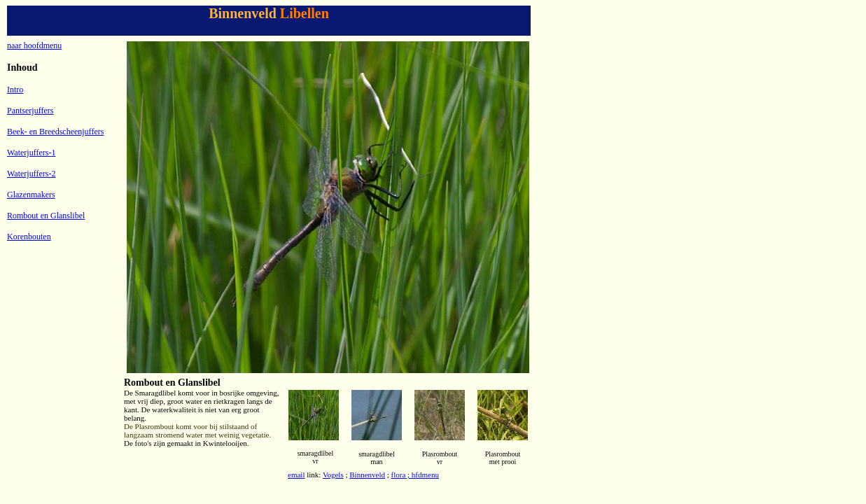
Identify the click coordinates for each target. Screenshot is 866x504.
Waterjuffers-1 (31, 153)
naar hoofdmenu (34, 45)
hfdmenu (425, 475)
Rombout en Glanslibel (46, 216)
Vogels (333, 475)
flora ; (401, 475)
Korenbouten (29, 237)
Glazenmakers (31, 195)
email (296, 475)
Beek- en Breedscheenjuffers (55, 132)
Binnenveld (367, 475)
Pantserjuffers (30, 111)
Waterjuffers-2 (31, 174)
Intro (15, 90)
